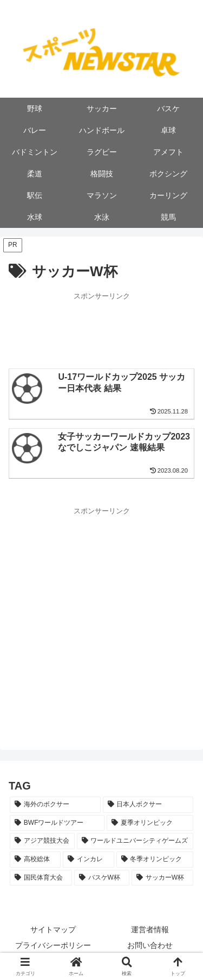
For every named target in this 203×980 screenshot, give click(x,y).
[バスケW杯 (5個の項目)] (102, 878)
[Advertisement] (101, 329)
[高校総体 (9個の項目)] (35, 860)
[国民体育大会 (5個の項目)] (41, 878)
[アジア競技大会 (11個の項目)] (42, 841)
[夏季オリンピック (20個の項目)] (150, 823)
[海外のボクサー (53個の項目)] (55, 805)
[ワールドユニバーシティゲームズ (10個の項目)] (135, 841)
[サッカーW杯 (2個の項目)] (162, 878)
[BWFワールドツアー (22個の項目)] (57, 823)
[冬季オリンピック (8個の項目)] (155, 860)
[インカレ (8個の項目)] (88, 860)
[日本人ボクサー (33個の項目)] (148, 805)
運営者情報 (150, 930)
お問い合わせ (150, 945)
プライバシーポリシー (53, 945)
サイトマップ (53, 930)
